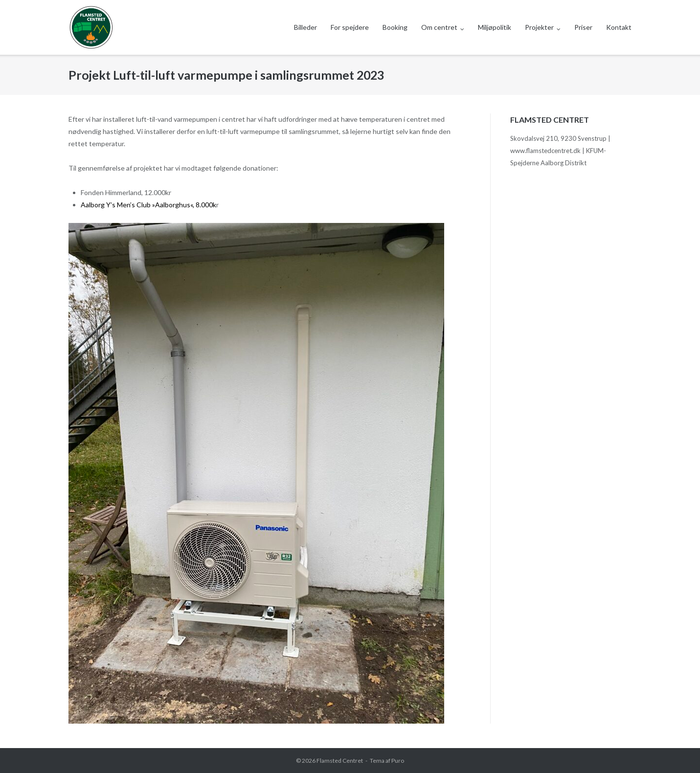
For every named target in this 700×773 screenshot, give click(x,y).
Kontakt (619, 27)
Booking (395, 27)
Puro (398, 761)
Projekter (539, 27)
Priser (583, 27)
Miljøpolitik (495, 27)
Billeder (305, 27)
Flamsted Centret (340, 761)
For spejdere (350, 27)
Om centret (439, 27)
